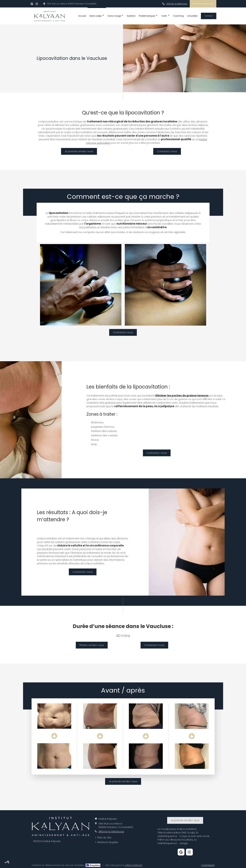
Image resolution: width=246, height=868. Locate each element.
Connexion (208, 865)
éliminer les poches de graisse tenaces (182, 396)
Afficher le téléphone (177, 4)
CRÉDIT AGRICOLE (133, 865)
